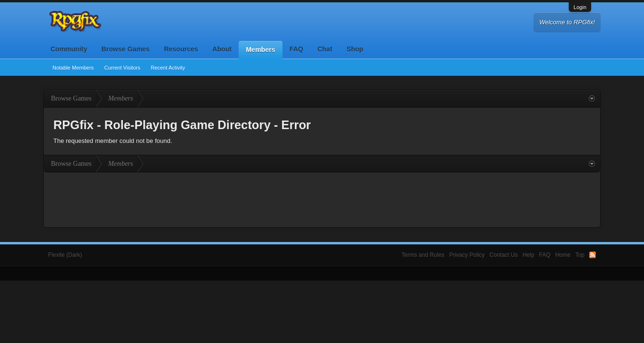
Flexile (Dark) (65, 255)
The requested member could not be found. (113, 141)
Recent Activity (168, 68)
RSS (593, 255)
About (222, 49)
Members (260, 50)
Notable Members (73, 68)
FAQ (297, 49)
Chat (325, 49)
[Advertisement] (322, 199)
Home (563, 255)
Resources (181, 49)
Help (528, 255)
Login (580, 7)
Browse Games (126, 49)
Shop (355, 49)
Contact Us (504, 255)
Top (580, 255)
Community (69, 49)
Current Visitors (122, 68)
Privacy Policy (467, 255)
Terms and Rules (423, 255)
